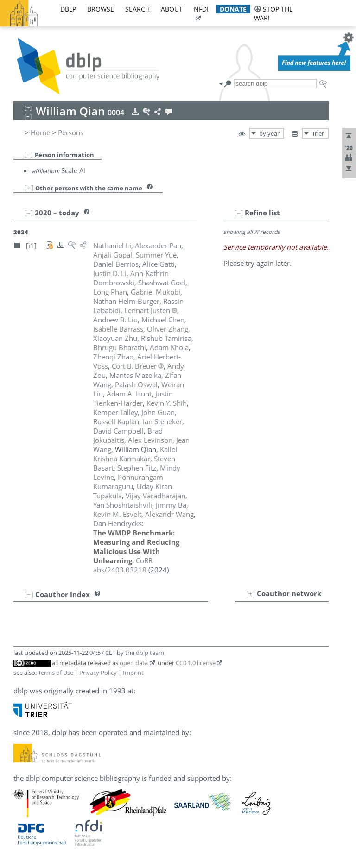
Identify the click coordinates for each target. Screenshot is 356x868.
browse (101, 9)
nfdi (201, 9)
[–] (29, 154)
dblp (68, 9)
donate (233, 9)
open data (134, 663)
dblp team (150, 653)
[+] (29, 188)
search (137, 9)
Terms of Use (56, 673)
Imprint (133, 673)
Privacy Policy (98, 673)
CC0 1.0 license (196, 663)
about (172, 9)
